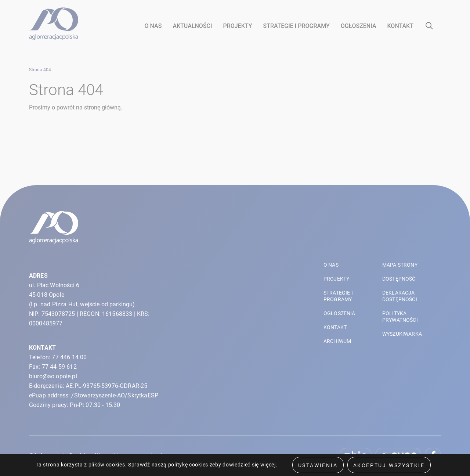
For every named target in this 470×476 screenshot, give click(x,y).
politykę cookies (188, 465)
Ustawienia (318, 465)
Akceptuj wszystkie (389, 465)
